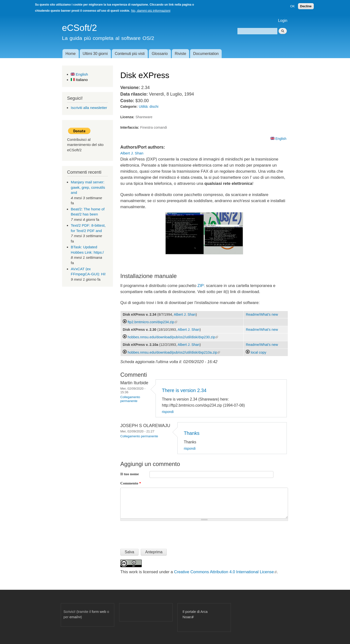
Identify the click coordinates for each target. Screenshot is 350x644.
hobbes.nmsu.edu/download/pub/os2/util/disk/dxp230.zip (173, 337)
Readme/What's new (262, 314)
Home (70, 54)
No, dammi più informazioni (151, 11)
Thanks (192, 433)
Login (283, 21)
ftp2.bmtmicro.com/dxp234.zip (152, 322)
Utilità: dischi (149, 107)
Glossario (160, 54)
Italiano (79, 80)
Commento (131, 483)
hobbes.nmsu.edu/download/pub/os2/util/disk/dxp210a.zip (174, 352)
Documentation (206, 54)
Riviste (180, 54)
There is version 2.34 (184, 390)
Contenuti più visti (130, 54)
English (79, 74)
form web (99, 612)
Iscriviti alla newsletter (89, 108)
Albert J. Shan (132, 153)
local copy (256, 352)
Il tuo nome (130, 474)
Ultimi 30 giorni (95, 54)
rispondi (168, 412)
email (75, 617)
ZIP (201, 286)
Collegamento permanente (130, 399)
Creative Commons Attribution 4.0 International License (225, 572)
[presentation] (157, 533)
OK (293, 6)
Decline (306, 6)
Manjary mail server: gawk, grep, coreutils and (88, 187)
